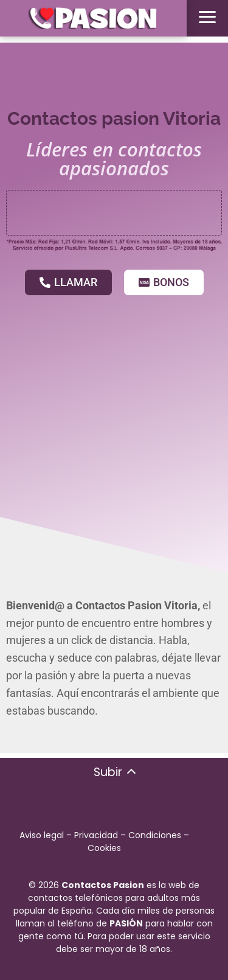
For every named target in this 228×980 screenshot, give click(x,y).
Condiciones (155, 835)
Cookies (104, 848)
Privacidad (96, 835)
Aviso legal (42, 835)
